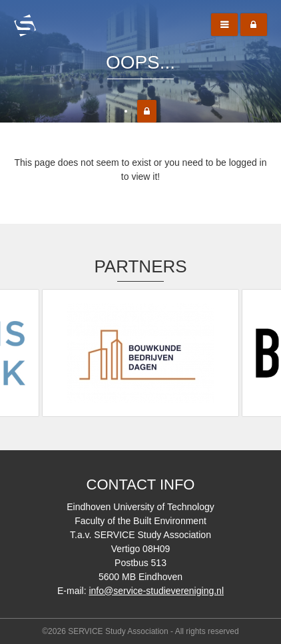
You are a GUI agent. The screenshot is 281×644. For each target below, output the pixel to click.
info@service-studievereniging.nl (156, 591)
